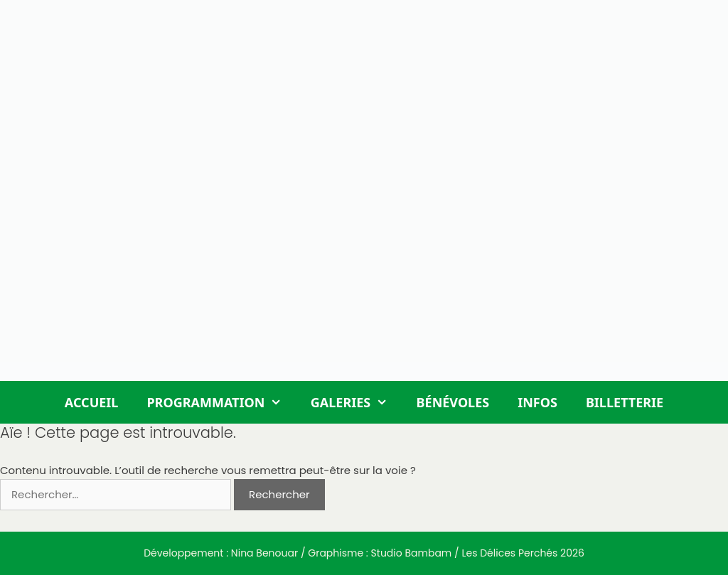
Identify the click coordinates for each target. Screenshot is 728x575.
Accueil (92, 402)
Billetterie (625, 402)
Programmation (221, 402)
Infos (537, 402)
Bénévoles (453, 402)
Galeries (357, 402)
